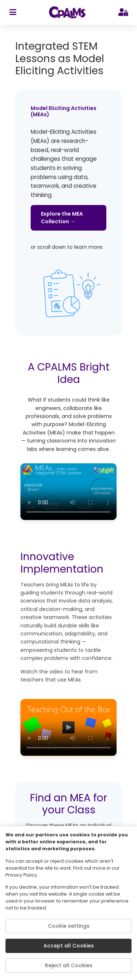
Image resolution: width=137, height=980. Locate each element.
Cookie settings (69, 926)
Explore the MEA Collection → (62, 218)
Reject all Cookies (69, 965)
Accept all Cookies (69, 946)
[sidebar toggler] (13, 12)
